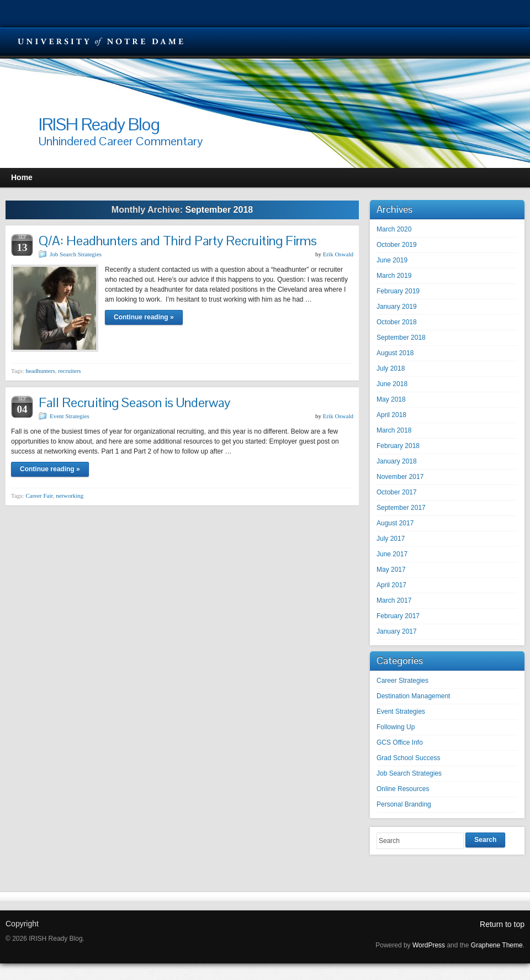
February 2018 (398, 446)
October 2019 (397, 245)
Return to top (502, 924)
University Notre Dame (101, 41)
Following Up (396, 727)
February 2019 (398, 291)
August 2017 (395, 523)
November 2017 (400, 477)
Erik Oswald (338, 254)
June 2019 (392, 260)
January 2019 (397, 307)
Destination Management (413, 696)
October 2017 (397, 492)
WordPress (429, 945)
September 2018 (401, 338)
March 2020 (394, 229)
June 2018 (392, 384)
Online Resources (403, 789)
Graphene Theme (497, 945)
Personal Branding (404, 804)
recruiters (70, 371)
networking (70, 496)
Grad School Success (408, 758)
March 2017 (394, 600)
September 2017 (401, 508)
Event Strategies (70, 416)
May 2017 (391, 570)
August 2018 (395, 353)
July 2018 (391, 368)
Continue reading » (144, 317)
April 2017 (391, 585)
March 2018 (394, 430)
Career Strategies (402, 681)
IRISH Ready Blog (99, 124)
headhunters (40, 371)
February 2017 (398, 616)
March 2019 (394, 276)
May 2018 (391, 399)
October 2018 (397, 322)
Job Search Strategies (76, 254)
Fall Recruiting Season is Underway (134, 402)
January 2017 (397, 631)
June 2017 (392, 554)
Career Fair (39, 496)
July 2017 (391, 539)
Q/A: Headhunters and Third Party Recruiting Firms (178, 241)
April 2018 (391, 415)
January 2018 (397, 461)
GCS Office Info (400, 742)
